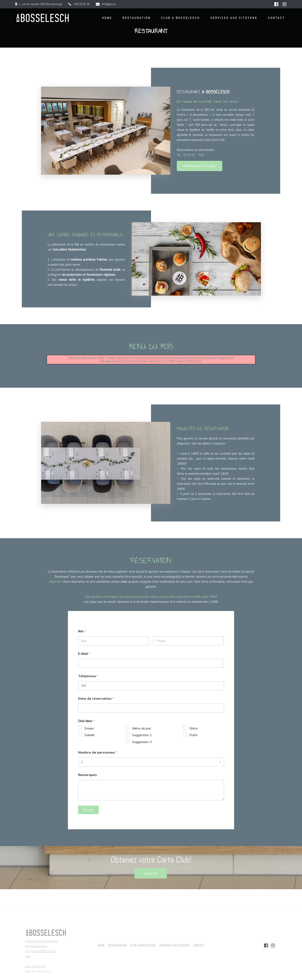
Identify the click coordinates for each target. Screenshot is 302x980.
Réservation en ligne (201, 166)
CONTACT (276, 18)
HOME (107, 18)
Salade (89, 735)
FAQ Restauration (36, 946)
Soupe (89, 729)
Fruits (193, 735)
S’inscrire (151, 874)
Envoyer (88, 810)
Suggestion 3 (142, 742)
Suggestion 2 (142, 735)
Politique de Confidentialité (42, 941)
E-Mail (84, 654)
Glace (194, 729)
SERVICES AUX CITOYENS (234, 18)
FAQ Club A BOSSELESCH (40, 951)
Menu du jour (142, 729)
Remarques (87, 775)
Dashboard (39, 966)
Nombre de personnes (98, 753)
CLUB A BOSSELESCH (180, 18)
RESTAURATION (137, 18)
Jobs (28, 956)
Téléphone (88, 677)
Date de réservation (96, 699)
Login (28, 966)
